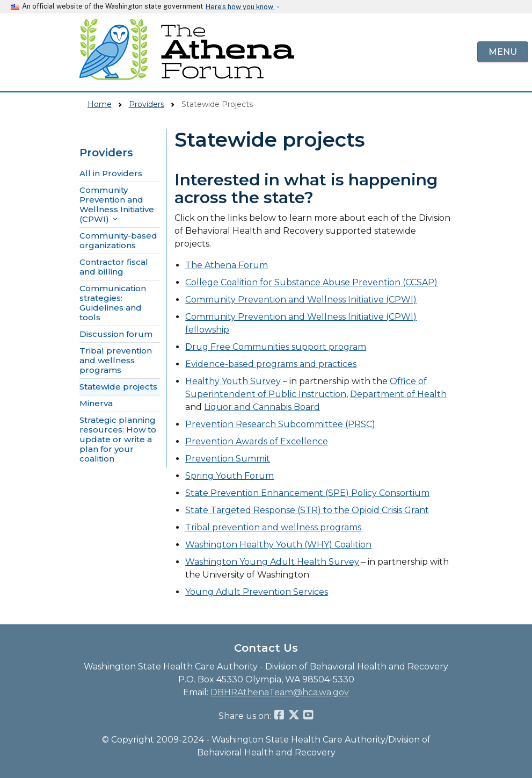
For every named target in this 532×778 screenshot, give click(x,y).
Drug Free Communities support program (276, 347)
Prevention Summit (228, 459)
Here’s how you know (240, 7)
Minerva (96, 404)
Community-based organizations (118, 241)
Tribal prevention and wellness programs (116, 361)
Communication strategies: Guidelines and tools (113, 303)
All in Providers (111, 174)
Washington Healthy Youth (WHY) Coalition (278, 545)
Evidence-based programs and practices (271, 364)
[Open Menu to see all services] (503, 52)
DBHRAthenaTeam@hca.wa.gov (280, 692)
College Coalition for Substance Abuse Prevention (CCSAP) (311, 282)
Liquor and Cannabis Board (262, 407)
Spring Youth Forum (229, 476)
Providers (147, 104)
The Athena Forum (227, 265)
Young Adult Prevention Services (257, 592)
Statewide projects (118, 387)
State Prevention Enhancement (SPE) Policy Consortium (307, 493)
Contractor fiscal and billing (114, 267)
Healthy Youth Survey (233, 381)
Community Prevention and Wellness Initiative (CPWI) (301, 300)
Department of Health (398, 394)
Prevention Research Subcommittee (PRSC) (280, 424)
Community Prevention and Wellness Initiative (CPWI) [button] (117, 205)
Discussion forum (116, 334)
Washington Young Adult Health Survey (272, 562)
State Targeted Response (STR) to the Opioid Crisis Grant (307, 510)
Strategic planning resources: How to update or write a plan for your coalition (118, 440)
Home (100, 104)
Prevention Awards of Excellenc (254, 441)
